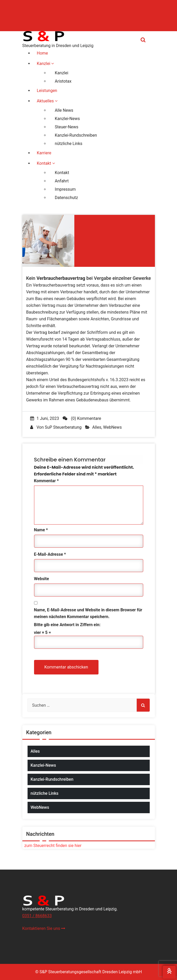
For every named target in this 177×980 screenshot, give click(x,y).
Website (42, 579)
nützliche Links (45, 793)
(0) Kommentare (82, 418)
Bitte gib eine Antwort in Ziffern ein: (67, 625)
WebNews (113, 427)
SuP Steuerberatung (63, 427)
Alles (97, 427)
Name (41, 530)
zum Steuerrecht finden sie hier (52, 846)
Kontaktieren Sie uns (44, 928)
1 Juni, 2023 (45, 418)
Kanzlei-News (43, 765)
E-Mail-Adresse (50, 554)
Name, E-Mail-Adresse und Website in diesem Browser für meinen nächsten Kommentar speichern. (88, 613)
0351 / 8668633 (37, 916)
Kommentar (46, 481)
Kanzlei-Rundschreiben (52, 779)
